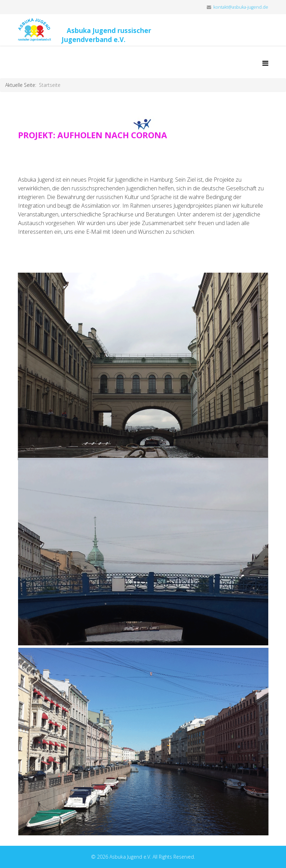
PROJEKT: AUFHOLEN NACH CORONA (93, 135)
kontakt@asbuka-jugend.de (241, 7)
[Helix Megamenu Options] (265, 63)
